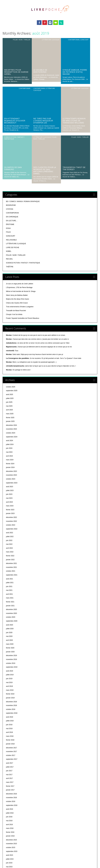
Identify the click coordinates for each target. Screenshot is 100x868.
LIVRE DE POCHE (13, 167)
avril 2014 (9, 836)
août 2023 (9, 406)
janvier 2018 (10, 663)
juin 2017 (9, 690)
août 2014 (9, 821)
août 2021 (9, 498)
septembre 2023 (12, 402)
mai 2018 (9, 648)
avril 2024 (9, 375)
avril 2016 (9, 744)
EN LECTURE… (12, 140)
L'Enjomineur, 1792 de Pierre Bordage (19, 207)
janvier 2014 (10, 848)
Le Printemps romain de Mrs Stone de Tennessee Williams (74, 67)
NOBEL (9, 171)
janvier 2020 (10, 571)
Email (56, 23)
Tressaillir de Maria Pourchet (16, 230)
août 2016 (9, 729)
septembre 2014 (12, 817)
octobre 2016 (11, 721)
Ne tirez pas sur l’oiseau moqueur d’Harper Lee (43, 67)
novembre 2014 (11, 809)
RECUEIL (9, 178)
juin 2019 (9, 598)
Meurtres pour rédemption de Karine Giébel (16, 45)
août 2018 (9, 636)
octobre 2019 (11, 583)
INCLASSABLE (11, 159)
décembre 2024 (11, 345)
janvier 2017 (10, 709)
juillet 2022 (10, 456)
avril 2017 (9, 698)
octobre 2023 (11, 398)
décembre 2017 (11, 667)
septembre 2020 (12, 540)
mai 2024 (9, 372)
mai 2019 (9, 602)
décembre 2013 (11, 851)
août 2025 (9, 314)
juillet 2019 (10, 594)
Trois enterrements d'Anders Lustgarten (20, 226)
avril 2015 (9, 790)
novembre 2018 (11, 625)
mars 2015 (10, 794)
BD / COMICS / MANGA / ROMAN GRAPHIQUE (23, 121)
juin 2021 (9, 506)
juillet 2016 (10, 732)
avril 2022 (9, 468)
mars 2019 (10, 610)
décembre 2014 (11, 805)
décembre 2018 (11, 621)
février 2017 (10, 706)
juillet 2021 (10, 502)
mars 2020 (10, 564)
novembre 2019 (11, 579)
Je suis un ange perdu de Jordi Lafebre (20, 203)
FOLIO (8, 152)
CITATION (10, 129)
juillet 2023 (10, 410)
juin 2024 (9, 368)
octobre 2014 (11, 813)
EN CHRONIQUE (12, 136)
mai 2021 (9, 510)
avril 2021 (9, 514)
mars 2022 (10, 471)
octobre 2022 (11, 444)
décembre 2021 (11, 483)
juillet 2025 (10, 318)
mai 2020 (9, 556)
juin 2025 (9, 322)
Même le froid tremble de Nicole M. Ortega (21, 211)
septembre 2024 (12, 356)
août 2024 (9, 360)
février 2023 (10, 429)
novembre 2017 (11, 671)
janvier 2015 (10, 801)
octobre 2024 (11, 352)
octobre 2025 (11, 306)
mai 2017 (9, 694)
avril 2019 (9, 606)
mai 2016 (9, 740)
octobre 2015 (11, 767)
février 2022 (10, 475)
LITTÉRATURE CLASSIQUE (51, 40)
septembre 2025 (12, 310)
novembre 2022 (11, 441)
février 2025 (10, 337)
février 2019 (10, 613)
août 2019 (9, 590)
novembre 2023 (11, 394)
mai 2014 (9, 832)
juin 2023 (9, 414)
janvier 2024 (10, 387)
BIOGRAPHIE (11, 125)
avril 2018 (9, 652)
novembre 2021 (11, 487)
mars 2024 (10, 379)
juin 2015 (9, 782)
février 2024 (10, 383)
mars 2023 (10, 425)
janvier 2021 (10, 525)
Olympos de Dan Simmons (13, 88)
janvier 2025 (10, 341)
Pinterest (45, 23)
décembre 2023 (11, 391)
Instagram (50, 23)
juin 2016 (9, 736)
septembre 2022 (12, 448)
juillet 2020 (10, 548)
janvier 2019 (10, 617)
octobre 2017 (11, 675)
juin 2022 (9, 460)
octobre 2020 (11, 537)
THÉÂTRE (10, 186)
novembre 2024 (11, 348)
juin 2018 (9, 644)
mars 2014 (10, 840)
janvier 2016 (10, 755)
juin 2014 (9, 828)
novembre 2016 (11, 717)
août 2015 (9, 775)
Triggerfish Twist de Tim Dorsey (74, 88)
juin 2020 (9, 552)
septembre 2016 (12, 725)
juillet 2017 (10, 686)
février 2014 (10, 844)
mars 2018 (10, 656)
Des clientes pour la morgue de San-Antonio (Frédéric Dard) (45, 90)
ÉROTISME (10, 144)
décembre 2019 (11, 575)
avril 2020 (9, 560)
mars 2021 (10, 517)
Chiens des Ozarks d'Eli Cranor (17, 222)
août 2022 (9, 452)
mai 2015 (9, 786)
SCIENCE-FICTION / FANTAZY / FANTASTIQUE (14, 84)
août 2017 (9, 682)
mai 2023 (9, 418)
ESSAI (8, 148)
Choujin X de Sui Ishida (14, 234)
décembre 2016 (11, 713)
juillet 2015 (10, 778)
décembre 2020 (11, 529)
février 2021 (10, 521)
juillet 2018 (10, 640)
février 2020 (10, 567)
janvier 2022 (10, 479)
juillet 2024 (10, 364)
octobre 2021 (11, 490)
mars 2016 (10, 748)
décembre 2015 (11, 759)
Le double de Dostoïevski (40, 44)
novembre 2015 (11, 763)
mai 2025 (9, 325)
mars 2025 (10, 333)
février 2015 (10, 798)
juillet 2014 (10, 825)
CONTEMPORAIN (74, 40)
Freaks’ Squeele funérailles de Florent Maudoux (23, 238)
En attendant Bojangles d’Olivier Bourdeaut (15, 67)
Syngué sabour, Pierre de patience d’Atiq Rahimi (75, 45)
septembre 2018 (12, 633)
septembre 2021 (12, 494)
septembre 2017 (12, 679)
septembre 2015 (12, 771)
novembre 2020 (11, 533)
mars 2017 (10, 702)
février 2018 (10, 659)
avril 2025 (9, 329)
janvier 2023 (10, 433)
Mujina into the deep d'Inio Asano (17, 218)
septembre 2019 (12, 586)
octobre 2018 (11, 629)
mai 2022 (9, 464)
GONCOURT (84, 40)
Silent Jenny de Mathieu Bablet (17, 215)
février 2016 (10, 752)
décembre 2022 (11, 437)
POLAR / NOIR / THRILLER (22, 40)
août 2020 (9, 544)
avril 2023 (9, 421)
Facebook (39, 23)
